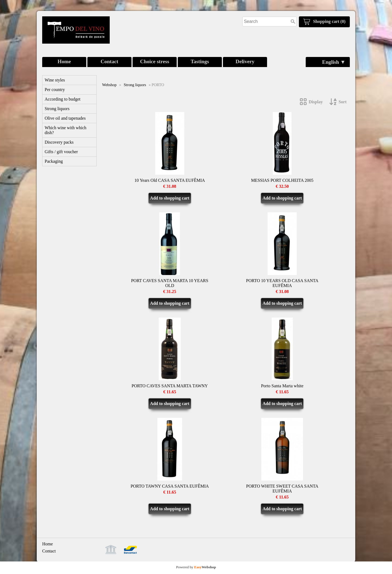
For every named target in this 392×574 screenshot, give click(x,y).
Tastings (200, 61)
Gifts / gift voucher (61, 152)
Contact (109, 61)
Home (64, 61)
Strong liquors (57, 109)
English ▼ (334, 62)
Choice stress (155, 61)
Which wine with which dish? (65, 130)
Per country (55, 90)
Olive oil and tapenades (65, 118)
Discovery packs (59, 142)
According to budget (63, 99)
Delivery (245, 61)
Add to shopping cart (170, 198)
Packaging (54, 161)
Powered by (196, 567)
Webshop (109, 85)
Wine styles (55, 80)
